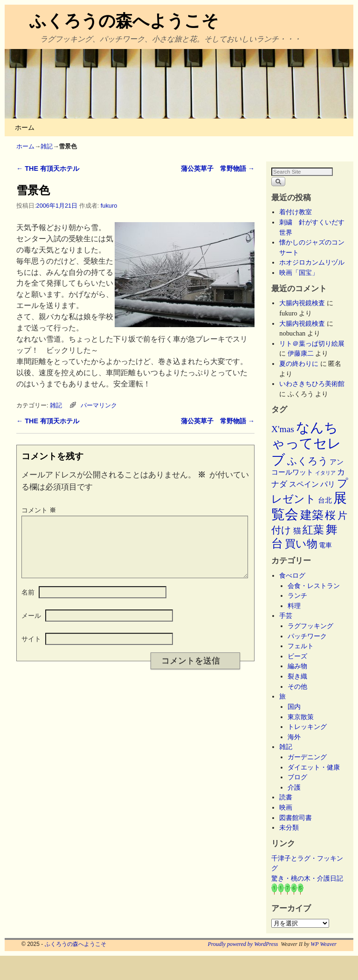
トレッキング (307, 727)
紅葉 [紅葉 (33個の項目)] (313, 530)
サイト (31, 650)
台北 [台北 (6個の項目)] (325, 500)
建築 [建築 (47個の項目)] (312, 515)
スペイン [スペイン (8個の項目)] (304, 484)
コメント (40, 510)
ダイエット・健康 (314, 767)
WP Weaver (324, 944)
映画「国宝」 (299, 273)
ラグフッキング (310, 626)
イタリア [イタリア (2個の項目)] (325, 473)
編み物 (297, 666)
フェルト (301, 646)
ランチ (297, 595)
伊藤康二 (301, 353)
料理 (294, 606)
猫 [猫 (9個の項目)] (297, 531)
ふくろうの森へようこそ (124, 21)
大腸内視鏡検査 (302, 303)
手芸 (286, 616)
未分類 (289, 827)
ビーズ (297, 656)
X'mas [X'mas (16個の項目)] (283, 429)
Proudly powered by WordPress (243, 944)
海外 (294, 737)
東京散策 (304, 717)
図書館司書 (296, 818)
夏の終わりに (299, 364)
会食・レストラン (314, 586)
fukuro (109, 206)
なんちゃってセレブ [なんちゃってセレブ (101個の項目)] (306, 444)
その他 (297, 686)
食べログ (292, 575)
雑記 (47, 146)
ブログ (297, 777)
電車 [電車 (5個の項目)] (325, 545)
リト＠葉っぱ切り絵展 (312, 343)
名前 (28, 603)
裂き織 (297, 676)
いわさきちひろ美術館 (312, 384)
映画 (286, 807)
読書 (286, 797)
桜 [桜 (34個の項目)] (330, 515)
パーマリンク (99, 405)
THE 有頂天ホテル (48, 168)
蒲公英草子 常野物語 (218, 168)
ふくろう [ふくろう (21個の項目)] (308, 461)
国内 (294, 707)
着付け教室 (296, 212)
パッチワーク (310, 636)
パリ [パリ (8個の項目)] (328, 484)
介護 (294, 787)
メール (31, 627)
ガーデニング (307, 757)
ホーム (25, 127)
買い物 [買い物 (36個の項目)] (301, 544)
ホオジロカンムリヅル (312, 262)
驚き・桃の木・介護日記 (307, 878)
